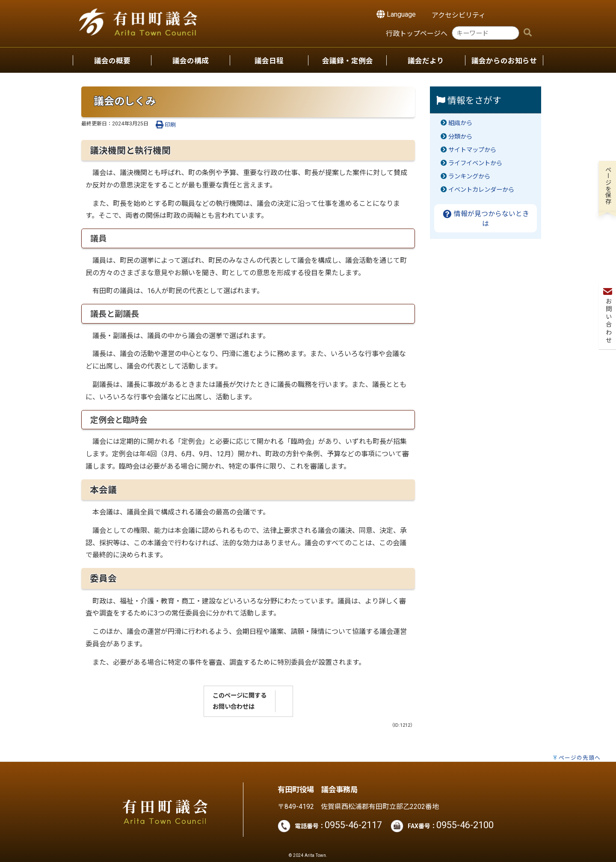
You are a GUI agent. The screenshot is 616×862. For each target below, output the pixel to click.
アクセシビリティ (459, 15)
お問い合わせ (608, 129)
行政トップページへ (417, 34)
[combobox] (486, 33)
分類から (460, 137)
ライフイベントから (475, 163)
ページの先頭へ (580, 758)
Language (396, 14)
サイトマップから (472, 150)
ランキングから (469, 177)
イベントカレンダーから (481, 190)
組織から (460, 123)
